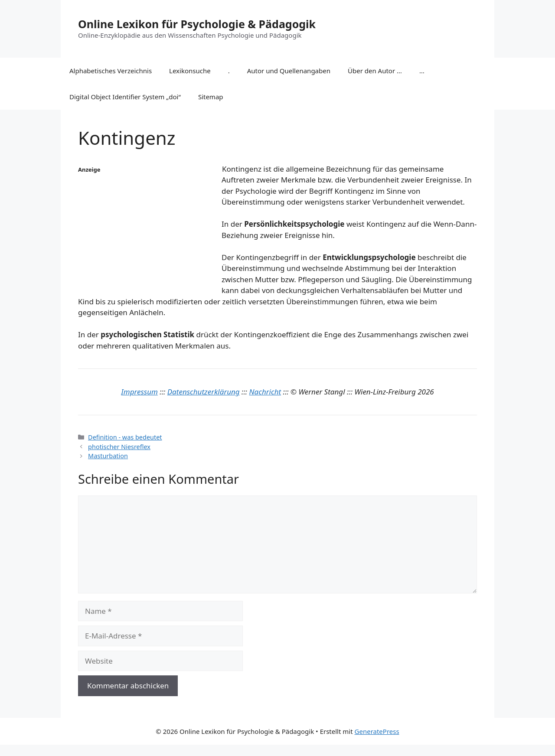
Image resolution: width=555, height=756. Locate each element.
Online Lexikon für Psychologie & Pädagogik (197, 24)
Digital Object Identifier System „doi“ (125, 97)
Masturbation (108, 456)
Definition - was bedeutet (125, 437)
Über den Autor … (375, 71)
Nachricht (265, 392)
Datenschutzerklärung (204, 392)
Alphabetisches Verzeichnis (111, 71)
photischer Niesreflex (119, 447)
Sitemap (211, 97)
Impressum (139, 392)
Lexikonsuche (190, 71)
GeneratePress (377, 731)
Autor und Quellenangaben (289, 71)
